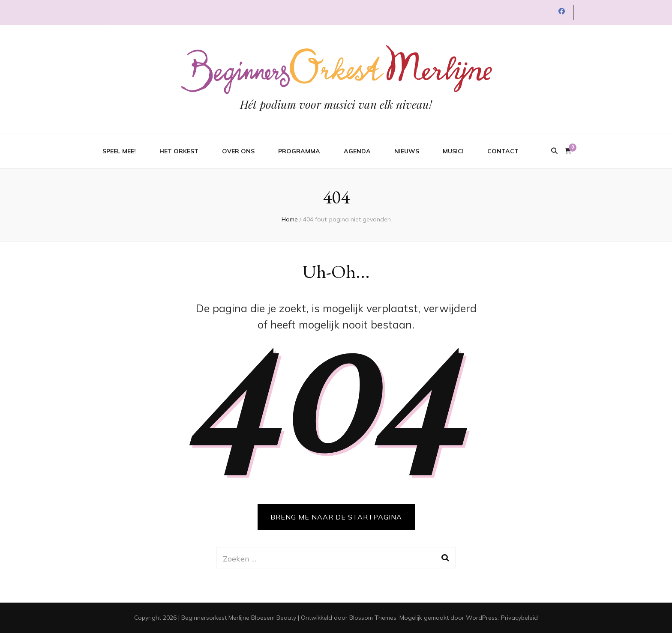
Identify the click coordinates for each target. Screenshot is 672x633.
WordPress (482, 618)
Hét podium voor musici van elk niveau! (336, 104)
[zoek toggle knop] (554, 151)
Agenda (357, 151)
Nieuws (407, 151)
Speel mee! (119, 151)
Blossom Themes (373, 618)
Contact (503, 151)
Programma (299, 151)
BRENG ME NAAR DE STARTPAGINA (336, 517)
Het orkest (179, 151)
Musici (453, 151)
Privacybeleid (519, 618)
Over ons (238, 151)
